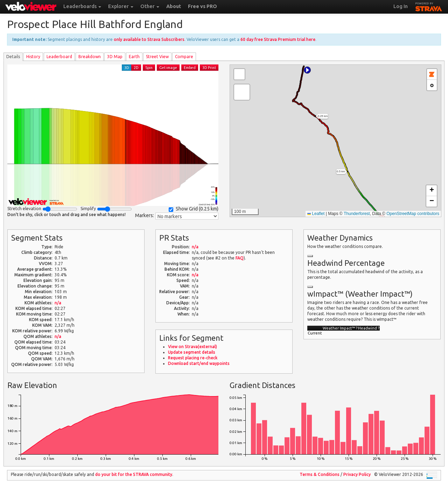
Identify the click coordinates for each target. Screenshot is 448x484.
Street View (157, 57)
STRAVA (429, 6)
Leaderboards (82, 6)
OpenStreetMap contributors (413, 214)
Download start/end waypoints (199, 363)
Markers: (145, 215)
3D (127, 68)
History (33, 57)
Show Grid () (194, 209)
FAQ (240, 258)
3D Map (115, 57)
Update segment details (192, 352)
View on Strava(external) (192, 347)
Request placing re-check (193, 358)
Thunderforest (357, 214)
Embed (190, 68)
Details (13, 57)
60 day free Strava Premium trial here (278, 39)
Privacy (357, 474)
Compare (184, 57)
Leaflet (316, 214)
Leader (59, 57)
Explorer (121, 6)
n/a (58, 303)
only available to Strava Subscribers (149, 39)
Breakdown (90, 57)
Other (150, 6)
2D (136, 68)
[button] (307, 70)
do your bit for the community (134, 474)
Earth (134, 57)
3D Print (209, 68)
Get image (168, 68)
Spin (149, 68)
